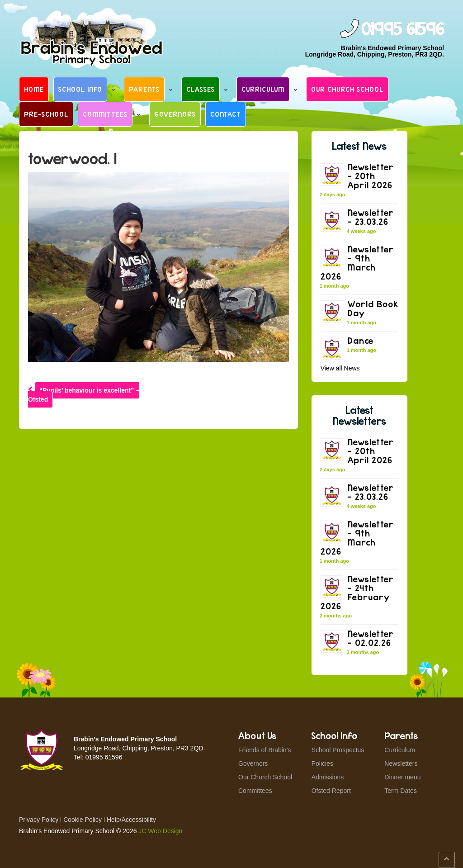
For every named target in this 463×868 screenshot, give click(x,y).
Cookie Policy (83, 820)
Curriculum (263, 89)
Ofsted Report (331, 791)
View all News (340, 368)
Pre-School (46, 114)
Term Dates (401, 791)
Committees (105, 114)
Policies (322, 764)
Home (34, 89)
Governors (175, 114)
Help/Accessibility (131, 820)
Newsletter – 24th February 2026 (357, 592)
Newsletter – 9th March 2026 (357, 263)
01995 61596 (402, 30)
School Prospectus (338, 750)
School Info (80, 89)
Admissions (328, 777)
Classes (201, 89)
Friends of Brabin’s (265, 750)
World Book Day (373, 308)
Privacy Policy (39, 820)
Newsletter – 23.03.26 (371, 217)
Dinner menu (402, 777)
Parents (144, 89)
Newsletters (401, 764)
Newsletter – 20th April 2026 (371, 176)
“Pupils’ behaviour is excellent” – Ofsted (84, 395)
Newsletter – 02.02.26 (371, 638)
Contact (226, 114)
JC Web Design (160, 831)
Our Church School (347, 89)
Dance (361, 340)
